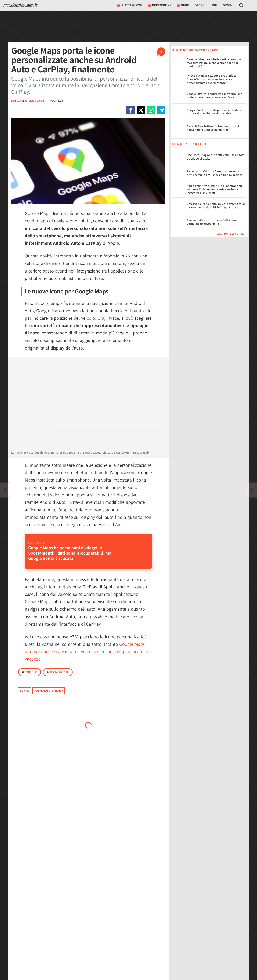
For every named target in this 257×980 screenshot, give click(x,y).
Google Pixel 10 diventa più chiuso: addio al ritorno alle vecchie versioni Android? (215, 112)
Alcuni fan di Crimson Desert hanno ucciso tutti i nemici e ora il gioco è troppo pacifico (215, 173)
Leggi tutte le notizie (230, 234)
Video (200, 5)
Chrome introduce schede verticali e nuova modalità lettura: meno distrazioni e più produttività (214, 63)
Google (30, 672)
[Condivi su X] (141, 110)
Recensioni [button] (159, 5)
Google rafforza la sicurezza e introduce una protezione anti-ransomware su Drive (214, 96)
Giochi (228, 5)
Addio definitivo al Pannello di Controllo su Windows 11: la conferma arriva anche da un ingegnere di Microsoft (214, 189)
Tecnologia (58, 672)
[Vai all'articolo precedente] (252, 490)
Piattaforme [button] (130, 5)
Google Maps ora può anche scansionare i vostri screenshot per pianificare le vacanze (86, 651)
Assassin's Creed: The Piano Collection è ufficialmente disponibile (212, 222)
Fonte (24, 691)
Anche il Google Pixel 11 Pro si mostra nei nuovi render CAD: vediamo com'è (213, 128)
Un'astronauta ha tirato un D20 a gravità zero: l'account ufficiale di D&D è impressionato (216, 206)
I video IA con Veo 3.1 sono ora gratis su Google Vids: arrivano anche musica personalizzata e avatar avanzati (212, 79)
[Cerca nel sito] (241, 5)
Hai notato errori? (49, 691)
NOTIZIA (16, 101)
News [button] (183, 5)
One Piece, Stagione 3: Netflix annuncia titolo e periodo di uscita (216, 157)
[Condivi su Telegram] (161, 110)
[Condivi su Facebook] (131, 110)
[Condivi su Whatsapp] (151, 110)
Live (214, 5)
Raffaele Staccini (35, 101)
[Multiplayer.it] (21, 5)
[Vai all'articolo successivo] (5, 490)
